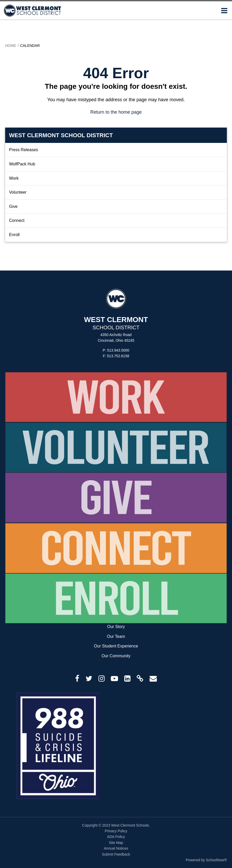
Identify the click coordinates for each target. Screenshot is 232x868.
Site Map (116, 843)
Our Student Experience (116, 646)
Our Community (116, 656)
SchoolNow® (216, 860)
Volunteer (18, 192)
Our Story (116, 627)
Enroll (14, 235)
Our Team (116, 636)
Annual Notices (116, 848)
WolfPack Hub (22, 164)
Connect (17, 220)
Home (11, 46)
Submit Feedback (116, 854)
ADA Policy (116, 837)
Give (13, 206)
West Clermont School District (61, 135)
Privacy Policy (116, 831)
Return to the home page (116, 112)
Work (14, 178)
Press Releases (24, 150)
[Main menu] (224, 10)
